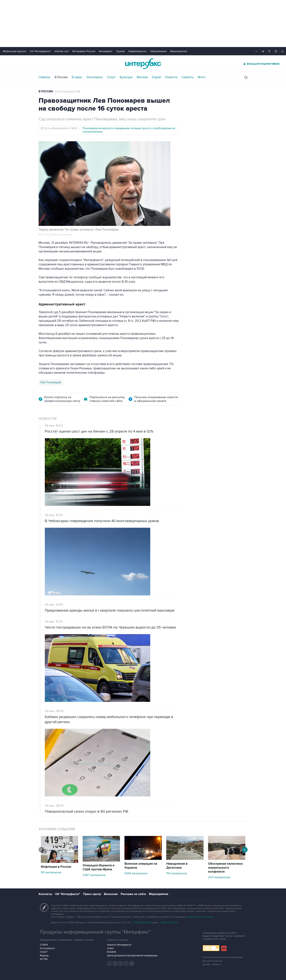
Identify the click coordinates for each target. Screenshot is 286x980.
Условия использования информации (223, 957)
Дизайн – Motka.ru (212, 964)
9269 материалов (136, 873)
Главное (45, 77)
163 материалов (51, 872)
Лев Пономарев (51, 382)
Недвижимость (137, 51)
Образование (158, 51)
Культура (126, 77)
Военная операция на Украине (141, 866)
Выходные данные (213, 961)
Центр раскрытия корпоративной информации (132, 956)
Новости (171, 77)
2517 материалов (219, 877)
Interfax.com (62, 51)
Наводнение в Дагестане (177, 866)
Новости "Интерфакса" (119, 945)
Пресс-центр (92, 894)
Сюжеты (188, 77)
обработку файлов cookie (200, 917)
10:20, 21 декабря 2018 (67, 92)
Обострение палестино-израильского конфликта (226, 868)
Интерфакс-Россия (84, 51)
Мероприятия (179, 51)
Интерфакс (143, 64)
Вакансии (111, 894)
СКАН (110, 948)
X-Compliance (47, 948)
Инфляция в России (56, 867)
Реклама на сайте (133, 894)
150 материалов (177, 873)
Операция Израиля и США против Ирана (99, 867)
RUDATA (112, 952)
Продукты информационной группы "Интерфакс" (95, 932)
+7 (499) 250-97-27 (168, 923)
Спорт (111, 77)
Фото (202, 77)
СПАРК (44, 945)
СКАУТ (44, 952)
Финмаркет (106, 51)
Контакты (45, 894)
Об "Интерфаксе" (40, 51)
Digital (156, 77)
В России (61, 77)
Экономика (94, 77)
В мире (77, 77)
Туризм (120, 51)
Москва (142, 77)
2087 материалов (94, 875)
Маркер (44, 956)
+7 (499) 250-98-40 (142, 923)
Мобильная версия (14, 51)
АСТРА (44, 959)
